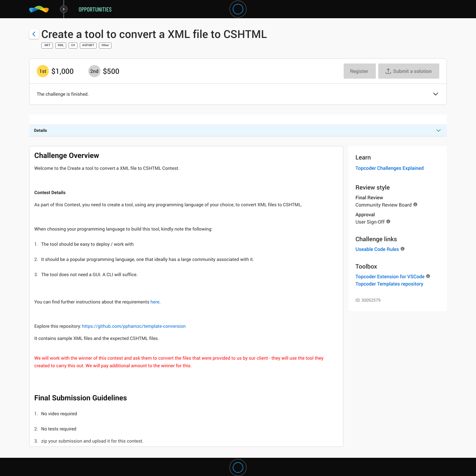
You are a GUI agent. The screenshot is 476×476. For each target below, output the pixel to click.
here (155, 302)
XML (61, 45)
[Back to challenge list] (34, 34)
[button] (436, 94)
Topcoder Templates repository (389, 284)
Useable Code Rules (377, 249)
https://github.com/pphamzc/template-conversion (134, 326)
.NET (47, 45)
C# (73, 45)
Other (105, 45)
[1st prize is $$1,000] (43, 71)
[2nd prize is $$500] (94, 71)
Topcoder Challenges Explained (390, 168)
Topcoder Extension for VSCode (390, 276)
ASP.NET (88, 45)
